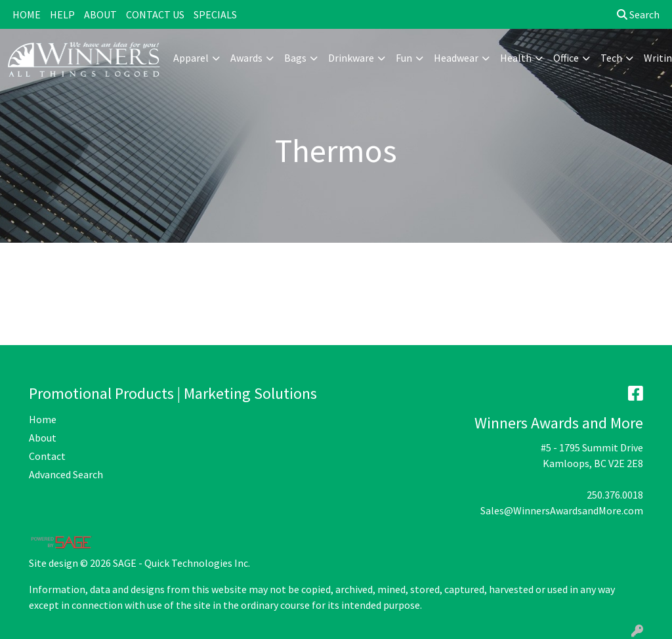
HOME (27, 14)
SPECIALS (215, 14)
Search (638, 14)
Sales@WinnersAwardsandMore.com (562, 510)
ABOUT (100, 14)
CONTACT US (155, 14)
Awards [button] (246, 58)
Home (43, 419)
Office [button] (566, 58)
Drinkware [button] (351, 58)
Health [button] (516, 58)
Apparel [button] (191, 58)
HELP (62, 14)
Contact (47, 456)
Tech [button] (611, 58)
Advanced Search (66, 474)
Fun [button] (404, 58)
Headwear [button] (456, 58)
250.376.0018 (615, 495)
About (43, 438)
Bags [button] (295, 58)
